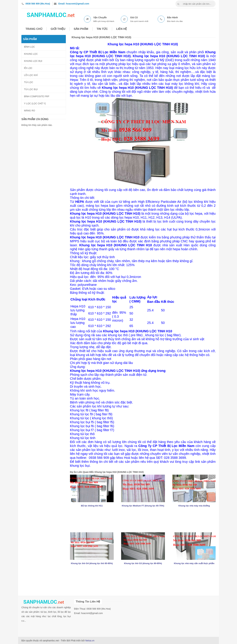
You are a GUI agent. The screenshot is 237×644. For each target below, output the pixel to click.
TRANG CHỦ (34, 29)
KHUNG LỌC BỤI (33, 61)
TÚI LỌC (29, 82)
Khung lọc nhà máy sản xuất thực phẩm (194, 563)
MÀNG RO (30, 111)
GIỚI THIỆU (58, 29)
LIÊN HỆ (122, 29)
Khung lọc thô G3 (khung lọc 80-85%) (143, 563)
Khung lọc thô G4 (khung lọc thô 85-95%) (92, 563)
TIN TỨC (102, 29)
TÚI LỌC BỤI (31, 89)
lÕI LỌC (28, 68)
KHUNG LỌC (31, 54)
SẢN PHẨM (81, 29)
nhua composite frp (51, 14)
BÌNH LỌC (29, 47)
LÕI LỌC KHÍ (31, 75)
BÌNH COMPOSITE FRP (37, 96)
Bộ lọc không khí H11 (92, 506)
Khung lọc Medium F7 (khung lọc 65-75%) (143, 506)
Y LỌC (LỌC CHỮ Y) (35, 103)
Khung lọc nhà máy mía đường (194, 506)
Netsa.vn (90, 641)
